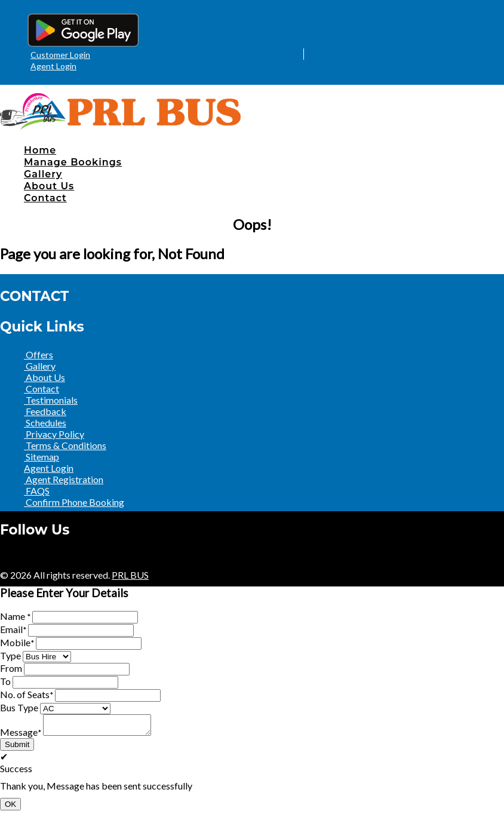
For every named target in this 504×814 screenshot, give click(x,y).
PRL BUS (130, 575)
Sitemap (42, 457)
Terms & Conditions (65, 445)
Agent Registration (64, 479)
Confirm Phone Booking (74, 502)
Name (15, 616)
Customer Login (60, 55)
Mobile (17, 642)
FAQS (37, 491)
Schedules (45, 423)
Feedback (45, 411)
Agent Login (53, 66)
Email (13, 629)
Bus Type (19, 707)
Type (10, 655)
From (11, 668)
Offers (39, 354)
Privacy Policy (54, 434)
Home (40, 150)
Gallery (43, 174)
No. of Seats (27, 694)
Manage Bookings (73, 162)
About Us (49, 186)
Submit (17, 748)
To (5, 681)
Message (21, 735)
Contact (45, 198)
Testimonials (51, 400)
